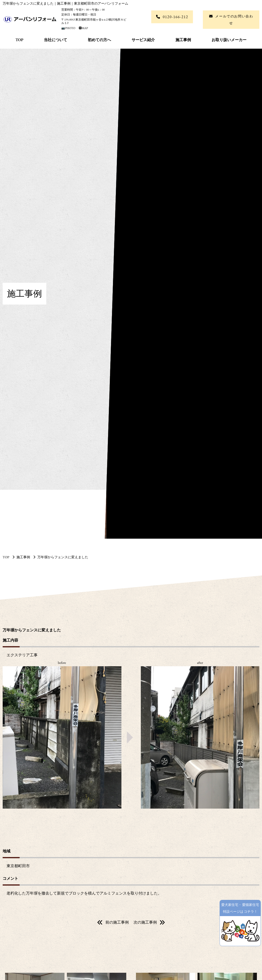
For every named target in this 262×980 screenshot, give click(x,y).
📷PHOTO (69, 28)
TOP (19, 40)
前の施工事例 (117, 922)
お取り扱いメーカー (229, 40)
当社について (56, 40)
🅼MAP (82, 28)
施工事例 (183, 40)
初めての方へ (99, 40)
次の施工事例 (145, 922)
